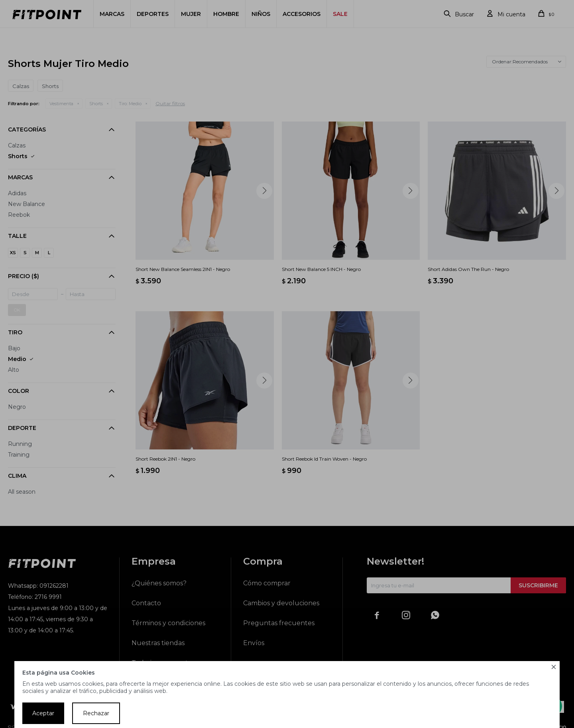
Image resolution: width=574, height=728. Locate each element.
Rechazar (96, 713)
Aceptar (43, 713)
